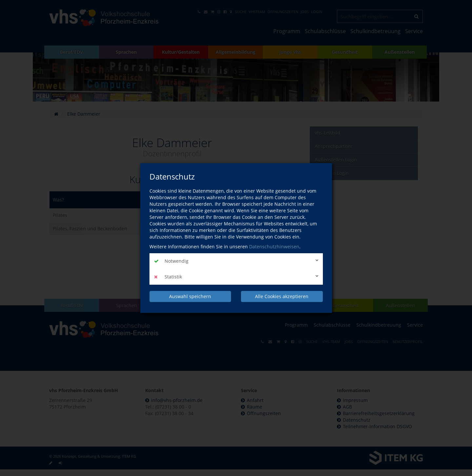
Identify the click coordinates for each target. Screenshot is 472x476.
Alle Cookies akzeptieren (282, 296)
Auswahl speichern (190, 296)
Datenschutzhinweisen (274, 247)
